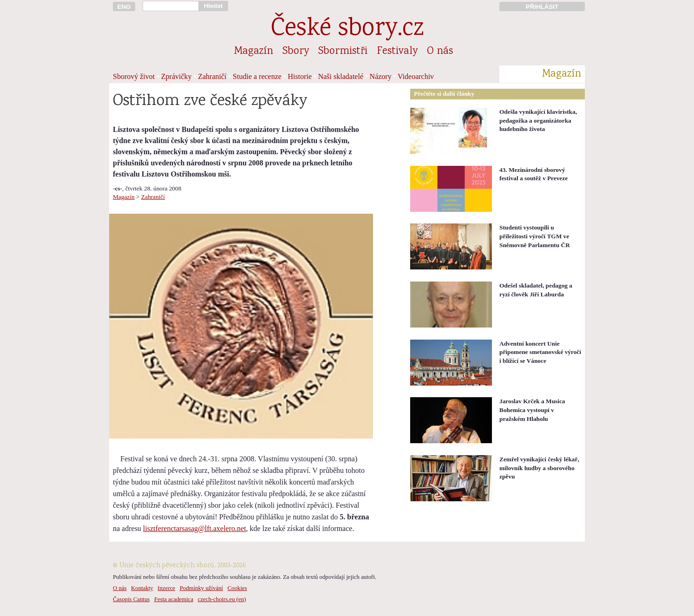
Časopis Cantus (131, 599)
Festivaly (397, 52)
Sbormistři (343, 52)
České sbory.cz (347, 29)
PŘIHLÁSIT (542, 7)
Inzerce (166, 588)
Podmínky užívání (201, 588)
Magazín (254, 52)
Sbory (296, 52)
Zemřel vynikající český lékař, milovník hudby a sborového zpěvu (539, 468)
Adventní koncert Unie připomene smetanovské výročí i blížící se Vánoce (540, 352)
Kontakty (142, 588)
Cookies (237, 588)
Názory (381, 76)
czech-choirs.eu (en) (222, 599)
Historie (300, 76)
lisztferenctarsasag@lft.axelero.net (195, 528)
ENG (124, 7)
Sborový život (134, 76)
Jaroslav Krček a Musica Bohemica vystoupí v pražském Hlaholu (532, 410)
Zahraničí (212, 76)
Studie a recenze (257, 76)
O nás (440, 52)
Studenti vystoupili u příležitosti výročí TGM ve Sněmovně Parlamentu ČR (535, 236)
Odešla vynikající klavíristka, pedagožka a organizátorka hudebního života (538, 120)
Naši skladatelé (341, 76)
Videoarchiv (416, 76)
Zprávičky (177, 76)
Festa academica (174, 599)
